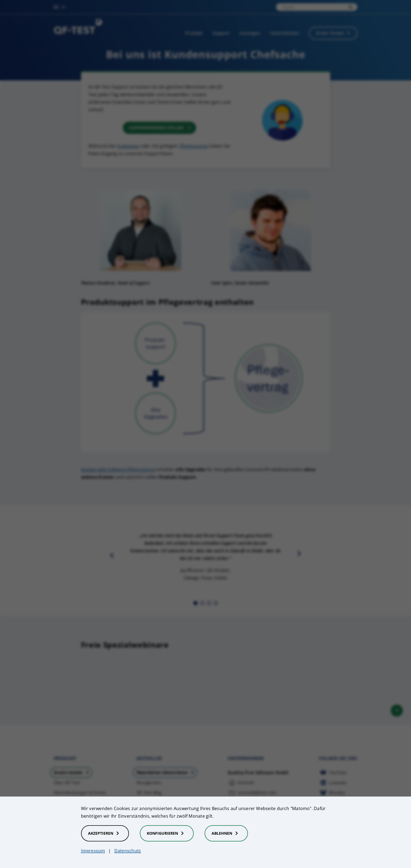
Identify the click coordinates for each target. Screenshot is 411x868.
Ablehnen (226, 833)
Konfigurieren (167, 833)
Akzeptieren (105, 833)
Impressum (93, 851)
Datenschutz (128, 851)
